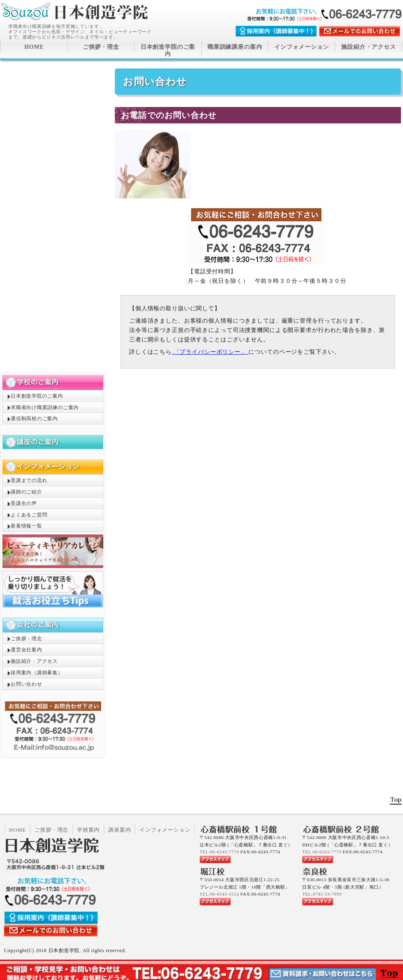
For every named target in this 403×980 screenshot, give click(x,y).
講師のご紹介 (26, 492)
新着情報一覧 (26, 526)
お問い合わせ (26, 684)
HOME (34, 47)
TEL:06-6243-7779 (219, 852)
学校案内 (88, 830)
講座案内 (120, 830)
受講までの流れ (29, 480)
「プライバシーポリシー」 (210, 352)
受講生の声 (24, 503)
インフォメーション (302, 47)
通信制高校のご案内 (34, 418)
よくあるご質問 (29, 515)
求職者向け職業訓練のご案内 (45, 407)
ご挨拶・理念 (101, 47)
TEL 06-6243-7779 (322, 852)
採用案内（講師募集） (37, 673)
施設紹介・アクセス (369, 47)
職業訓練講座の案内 (235, 47)
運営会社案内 (26, 650)
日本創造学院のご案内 (168, 50)
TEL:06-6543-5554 (219, 894)
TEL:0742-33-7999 (322, 894)
